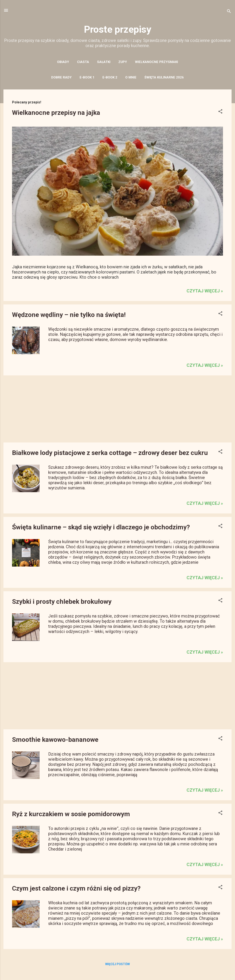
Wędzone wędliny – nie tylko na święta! (69, 315)
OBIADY (63, 62)
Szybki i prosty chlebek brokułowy (62, 601)
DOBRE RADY (61, 77)
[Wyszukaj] (229, 12)
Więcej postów (117, 964)
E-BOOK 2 (110, 77)
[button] (220, 112)
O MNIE (131, 77)
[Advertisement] (117, 409)
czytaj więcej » (205, 291)
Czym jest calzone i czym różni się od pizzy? (76, 888)
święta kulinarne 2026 (164, 77)
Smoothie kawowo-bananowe (55, 740)
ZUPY (123, 62)
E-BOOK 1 (87, 77)
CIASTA (83, 62)
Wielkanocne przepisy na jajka (56, 113)
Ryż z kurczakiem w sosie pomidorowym (71, 814)
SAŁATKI (104, 62)
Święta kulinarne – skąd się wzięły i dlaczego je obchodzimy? (101, 527)
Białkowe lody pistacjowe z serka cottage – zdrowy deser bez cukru (110, 453)
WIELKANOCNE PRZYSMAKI (156, 62)
